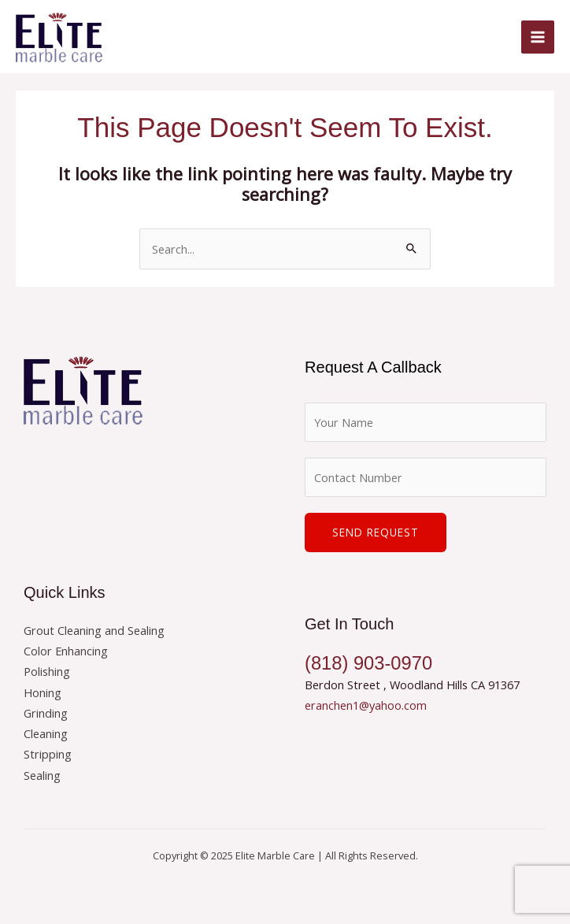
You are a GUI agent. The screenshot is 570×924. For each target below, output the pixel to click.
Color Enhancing (66, 651)
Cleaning (46, 733)
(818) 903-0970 (368, 663)
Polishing (47, 671)
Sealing (42, 775)
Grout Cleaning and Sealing (94, 630)
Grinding (46, 713)
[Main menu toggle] (538, 37)
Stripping (48, 754)
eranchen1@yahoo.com (366, 705)
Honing (43, 692)
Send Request (376, 532)
